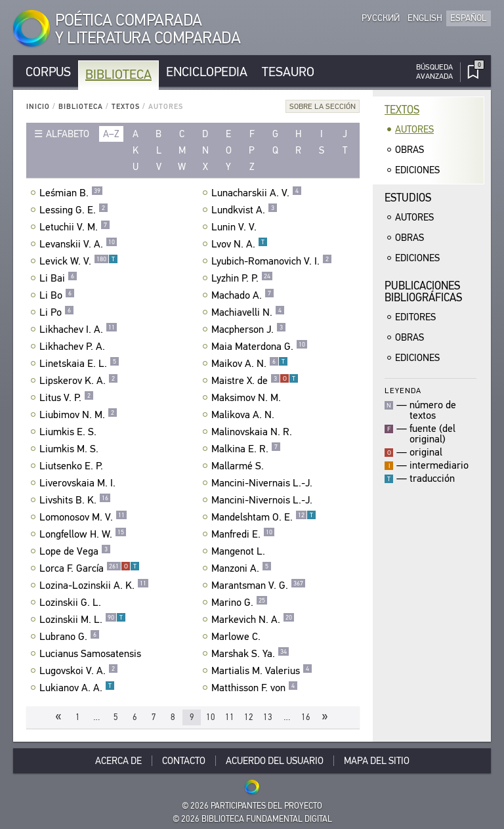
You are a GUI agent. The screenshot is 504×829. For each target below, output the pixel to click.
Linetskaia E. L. (79, 364)
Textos (126, 107)
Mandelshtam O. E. (264, 517)
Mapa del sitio (377, 761)
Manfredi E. (243, 534)
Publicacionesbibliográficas (423, 292)
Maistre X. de (255, 381)
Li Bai (58, 278)
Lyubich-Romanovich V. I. (272, 261)
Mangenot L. (240, 551)
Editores (415, 317)
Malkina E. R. (246, 449)
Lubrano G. (70, 637)
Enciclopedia (207, 72)
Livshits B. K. (75, 500)
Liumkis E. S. (70, 432)
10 (211, 717)
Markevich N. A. (253, 620)
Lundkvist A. (244, 210)
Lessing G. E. (74, 210)
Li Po (57, 312)
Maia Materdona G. (260, 347)
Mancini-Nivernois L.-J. (263, 500)
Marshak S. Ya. (250, 654)
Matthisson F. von (255, 688)
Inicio (38, 107)
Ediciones (417, 170)
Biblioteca (118, 74)
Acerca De (118, 761)
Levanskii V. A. (78, 244)
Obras (409, 150)
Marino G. (240, 603)
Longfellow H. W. (83, 534)
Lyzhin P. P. (242, 278)
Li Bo (57, 295)
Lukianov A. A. (77, 688)
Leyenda (403, 390)
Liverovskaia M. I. (79, 483)
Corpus (48, 72)
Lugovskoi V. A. (79, 671)
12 (249, 717)
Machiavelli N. (248, 312)
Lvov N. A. (240, 244)
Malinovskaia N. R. (253, 432)
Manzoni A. (241, 568)
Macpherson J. (249, 329)
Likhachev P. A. (74, 347)
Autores (414, 129)
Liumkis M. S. (71, 449)
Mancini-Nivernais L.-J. (263, 483)
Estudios (408, 198)
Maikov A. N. (250, 364)
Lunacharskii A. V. (257, 193)
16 (306, 717)
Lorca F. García (90, 568)
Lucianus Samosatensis (92, 654)
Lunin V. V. (236, 227)
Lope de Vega (75, 551)
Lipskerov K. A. (79, 381)
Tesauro (288, 72)
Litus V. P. (67, 398)
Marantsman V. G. (259, 585)
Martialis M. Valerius (262, 671)
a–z (111, 134)
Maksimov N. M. (248, 398)
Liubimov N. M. (78, 415)
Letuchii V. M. (75, 227)
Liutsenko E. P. (73, 466)
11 (230, 717)
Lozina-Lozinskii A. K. (94, 585)
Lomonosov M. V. (83, 517)
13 (268, 717)
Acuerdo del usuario (275, 761)
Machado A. (243, 295)
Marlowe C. (238, 637)
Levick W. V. (79, 261)
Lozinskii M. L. (83, 620)
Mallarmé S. (239, 466)
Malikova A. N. (244, 415)
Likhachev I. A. (78, 329)
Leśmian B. (71, 193)
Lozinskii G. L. (72, 603)
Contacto (184, 761)
